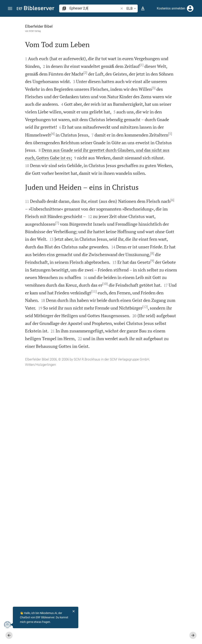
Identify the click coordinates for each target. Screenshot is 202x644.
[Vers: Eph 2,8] (148, 24)
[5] (38, 224)
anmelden (146, 54)
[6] (90, 339)
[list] (160, 153)
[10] (23, 505)
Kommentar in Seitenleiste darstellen (154, 135)
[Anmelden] (190, 8)
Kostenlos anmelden (171, 8)
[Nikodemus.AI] (9, 625)
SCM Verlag (27, 31)
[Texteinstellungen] (143, 8)
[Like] (124, 33)
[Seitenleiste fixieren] (116, 20)
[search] (94, 8)
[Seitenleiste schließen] (116, 334)
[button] (10, 9)
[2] (77, 88)
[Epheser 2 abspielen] (160, 220)
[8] (80, 444)
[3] (80, 125)
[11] (86, 512)
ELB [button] (132, 8)
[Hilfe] (196, 33)
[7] (49, 376)
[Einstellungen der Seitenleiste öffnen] (189, 33)
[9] (85, 459)
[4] (52, 209)
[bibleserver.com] (36, 9)
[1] (57, 80)
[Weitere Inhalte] (160, 83)
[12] (67, 550)
